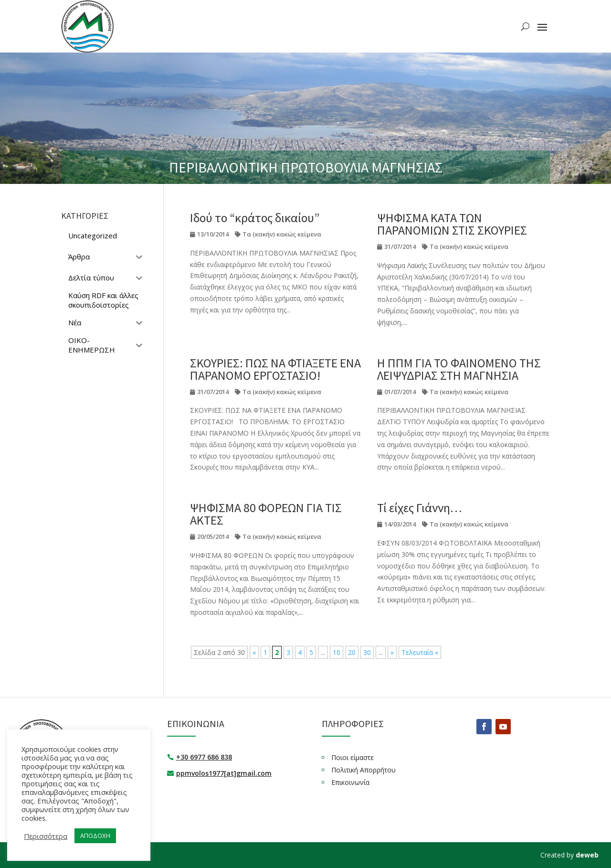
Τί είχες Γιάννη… (420, 508)
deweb (587, 855)
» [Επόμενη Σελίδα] (392, 652)
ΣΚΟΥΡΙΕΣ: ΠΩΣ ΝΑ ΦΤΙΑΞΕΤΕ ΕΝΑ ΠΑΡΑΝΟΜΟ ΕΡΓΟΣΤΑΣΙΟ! (275, 369)
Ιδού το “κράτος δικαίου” (255, 218)
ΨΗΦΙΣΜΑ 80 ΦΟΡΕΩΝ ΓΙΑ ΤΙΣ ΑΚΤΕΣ (266, 514)
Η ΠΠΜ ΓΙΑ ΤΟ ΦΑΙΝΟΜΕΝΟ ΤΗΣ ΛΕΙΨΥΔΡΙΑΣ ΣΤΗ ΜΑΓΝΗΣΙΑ (459, 369)
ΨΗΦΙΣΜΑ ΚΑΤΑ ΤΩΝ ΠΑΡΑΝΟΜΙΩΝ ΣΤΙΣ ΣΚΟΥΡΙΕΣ (452, 224)
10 (337, 652)
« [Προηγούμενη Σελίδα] (254, 652)
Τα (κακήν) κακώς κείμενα (282, 234)
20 (352, 652)
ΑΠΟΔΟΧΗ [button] (95, 836)
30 (367, 652)
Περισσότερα (46, 836)
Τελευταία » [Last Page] (420, 652)
